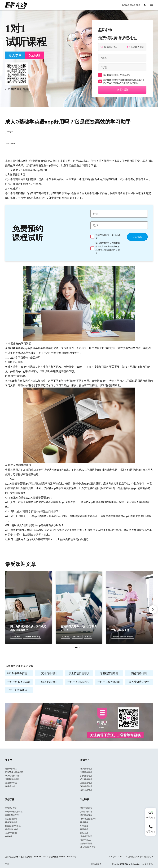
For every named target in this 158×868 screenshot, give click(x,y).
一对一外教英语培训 (19, 682)
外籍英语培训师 (12, 779)
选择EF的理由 (11, 769)
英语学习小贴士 (12, 829)
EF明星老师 (10, 786)
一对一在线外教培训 (109, 682)
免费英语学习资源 (13, 826)
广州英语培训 (86, 776)
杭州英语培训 (86, 779)
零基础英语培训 (109, 673)
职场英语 (84, 826)
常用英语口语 (86, 815)
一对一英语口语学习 (79, 682)
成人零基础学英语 (88, 847)
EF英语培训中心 (12, 776)
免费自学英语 (86, 843)
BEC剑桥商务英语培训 (20, 673)
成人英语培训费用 (139, 682)
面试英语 (84, 829)
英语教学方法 (11, 783)
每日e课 (9, 836)
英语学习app (86, 840)
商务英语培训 (139, 673)
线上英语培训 (49, 682)
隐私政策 (127, 75)
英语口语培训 (49, 673)
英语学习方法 (86, 808)
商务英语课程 (11, 819)
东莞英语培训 (86, 772)
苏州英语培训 (86, 790)
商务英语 (84, 822)
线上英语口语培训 (79, 673)
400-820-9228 (131, 5)
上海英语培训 (86, 783)
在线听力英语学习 (88, 819)
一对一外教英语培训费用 (20, 690)
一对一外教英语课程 (14, 812)
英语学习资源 (11, 833)
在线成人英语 (11, 808)
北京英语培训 (86, 769)
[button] (76, 647)
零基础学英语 (86, 836)
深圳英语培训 (86, 786)
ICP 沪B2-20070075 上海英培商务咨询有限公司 (130, 857)
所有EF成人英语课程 (14, 772)
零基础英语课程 (12, 815)
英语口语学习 (86, 812)
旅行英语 (84, 833)
